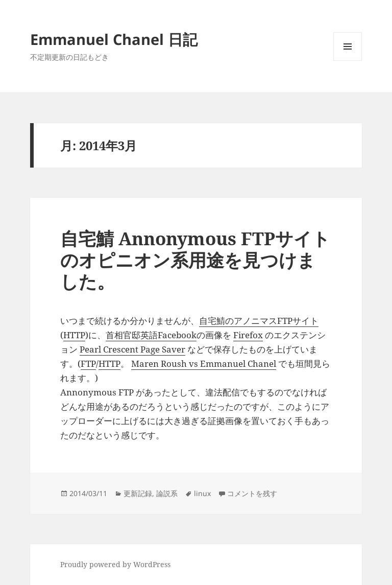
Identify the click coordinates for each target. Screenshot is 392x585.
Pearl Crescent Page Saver (132, 349)
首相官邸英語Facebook (151, 335)
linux (202, 493)
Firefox (248, 335)
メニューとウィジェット (348, 61)
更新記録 (138, 493)
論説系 (167, 493)
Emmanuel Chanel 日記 (114, 39)
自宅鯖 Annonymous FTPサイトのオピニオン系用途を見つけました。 (195, 260)
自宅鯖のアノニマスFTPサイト (259, 321)
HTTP (74, 335)
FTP (88, 364)
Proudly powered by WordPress (115, 564)
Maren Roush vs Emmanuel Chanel (204, 364)
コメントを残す (252, 493)
